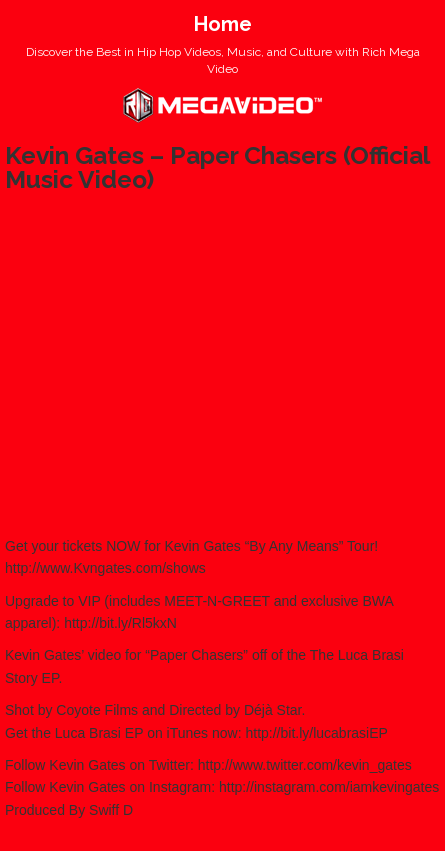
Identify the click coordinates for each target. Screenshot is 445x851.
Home (223, 24)
